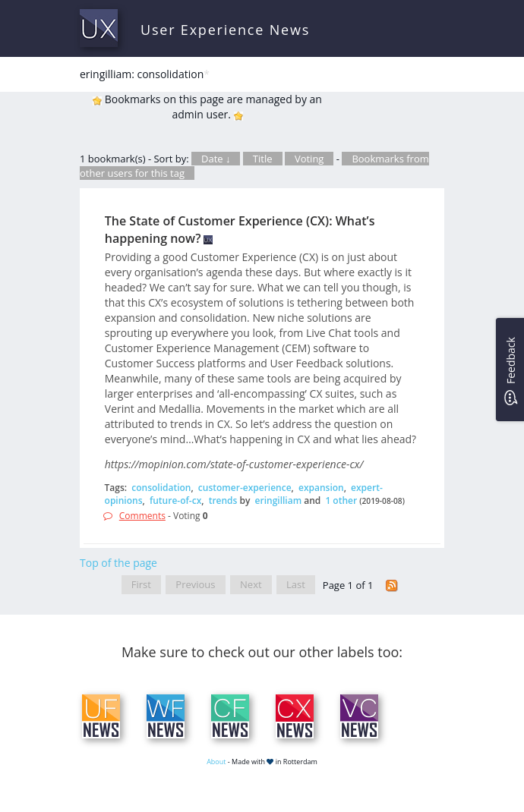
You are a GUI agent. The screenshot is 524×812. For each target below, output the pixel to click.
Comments (142, 516)
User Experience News (225, 30)
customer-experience (245, 488)
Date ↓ (216, 159)
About (216, 762)
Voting (309, 159)
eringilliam (279, 500)
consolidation (161, 488)
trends (223, 500)
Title (263, 159)
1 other (341, 500)
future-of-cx (175, 500)
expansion (321, 488)
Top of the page (118, 563)
